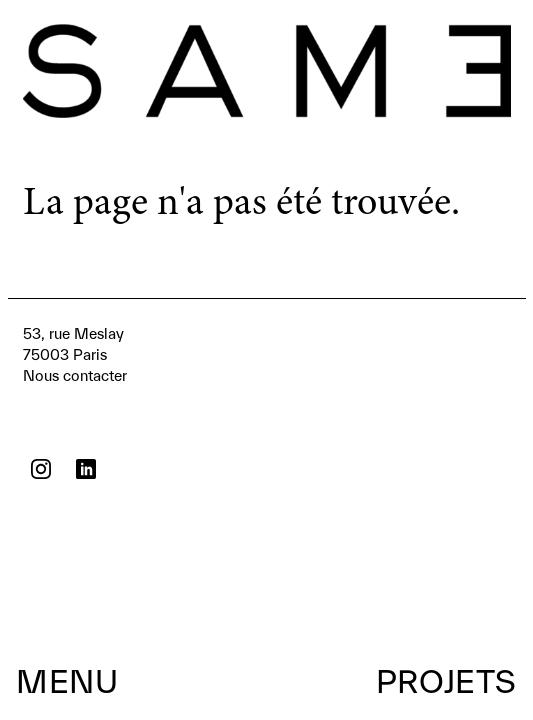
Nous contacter (75, 353)
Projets (446, 681)
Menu (67, 681)
